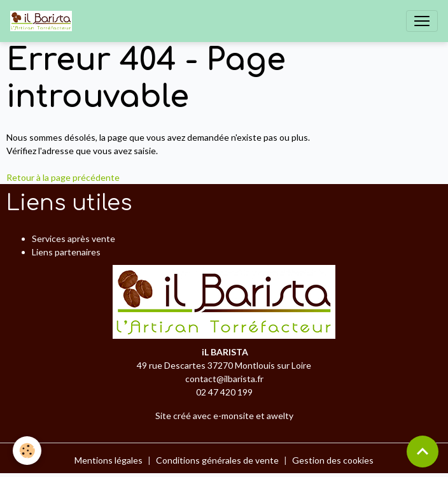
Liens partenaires (66, 252)
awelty (280, 416)
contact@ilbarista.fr (224, 379)
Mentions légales (108, 460)
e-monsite (234, 416)
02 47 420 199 (224, 392)
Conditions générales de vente (217, 460)
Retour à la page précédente (63, 177)
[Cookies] (27, 451)
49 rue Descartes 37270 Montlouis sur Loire (224, 365)
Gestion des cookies (333, 460)
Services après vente (73, 238)
